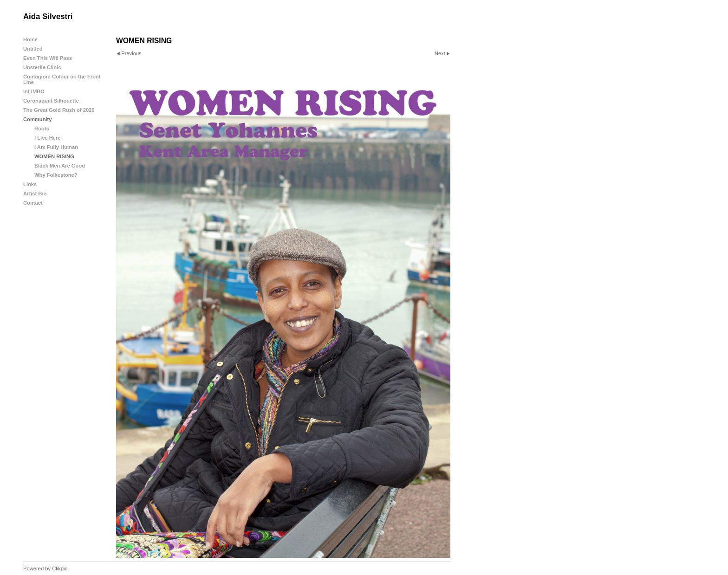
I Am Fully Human (56, 147)
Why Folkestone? (56, 175)
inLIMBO (34, 91)
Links (30, 184)
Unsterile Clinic (42, 67)
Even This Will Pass (48, 58)
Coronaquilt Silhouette (51, 101)
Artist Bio (35, 194)
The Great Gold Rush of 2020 (59, 110)
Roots (42, 129)
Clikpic (60, 569)
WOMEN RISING (54, 156)
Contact (33, 203)
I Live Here (48, 138)
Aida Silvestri (48, 16)
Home (30, 39)
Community (38, 119)
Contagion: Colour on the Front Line (62, 79)
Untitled (33, 49)
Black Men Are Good (60, 166)
